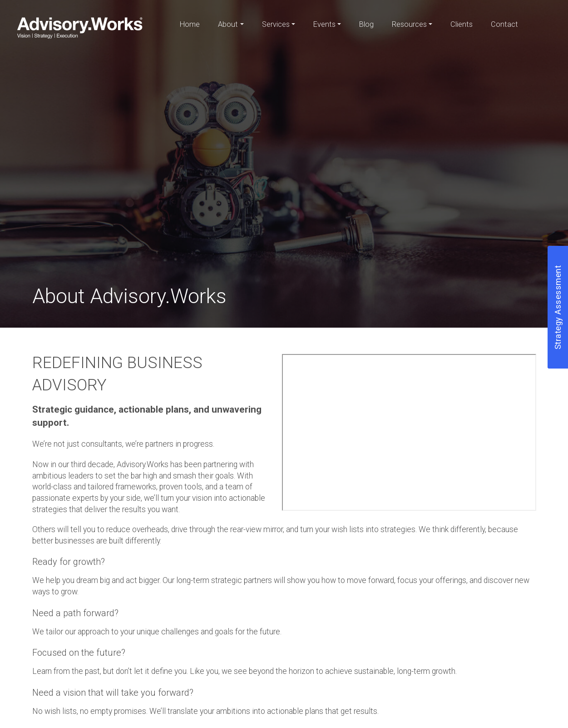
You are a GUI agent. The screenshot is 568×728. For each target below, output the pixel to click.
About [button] (228, 24)
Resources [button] (409, 24)
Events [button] (324, 24)
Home (190, 24)
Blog (366, 24)
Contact (504, 24)
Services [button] (276, 24)
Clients (462, 24)
